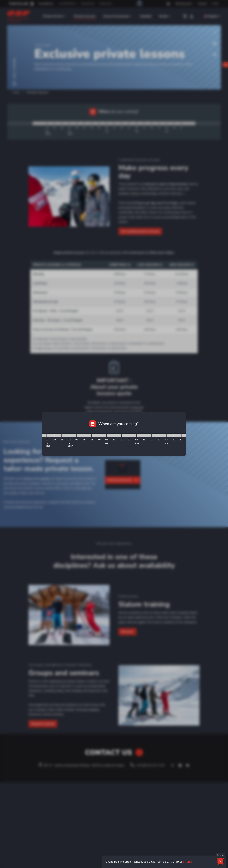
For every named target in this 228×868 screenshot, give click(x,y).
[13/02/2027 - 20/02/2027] (118, 435)
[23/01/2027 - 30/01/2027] (95, 435)
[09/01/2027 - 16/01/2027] (80, 435)
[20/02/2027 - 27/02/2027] (125, 435)
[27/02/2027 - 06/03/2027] (133, 435)
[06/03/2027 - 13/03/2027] (140, 435)
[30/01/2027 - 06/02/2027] (103, 435)
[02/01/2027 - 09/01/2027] (73, 435)
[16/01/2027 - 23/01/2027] (88, 435)
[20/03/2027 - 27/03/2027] (155, 435)
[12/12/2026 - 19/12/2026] (50, 435)
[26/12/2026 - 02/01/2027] (65, 435)
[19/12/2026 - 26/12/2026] (58, 435)
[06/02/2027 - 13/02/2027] (110, 435)
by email (188, 862)
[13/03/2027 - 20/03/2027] (148, 435)
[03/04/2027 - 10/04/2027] (170, 435)
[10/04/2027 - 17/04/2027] (178, 435)
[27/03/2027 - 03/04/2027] (163, 435)
